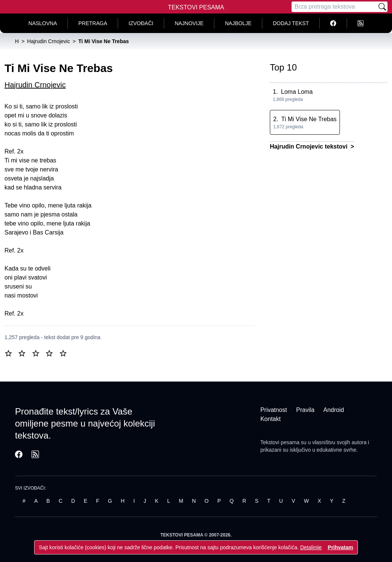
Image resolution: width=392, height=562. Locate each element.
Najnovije (189, 23)
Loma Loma (297, 92)
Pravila (305, 410)
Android (334, 410)
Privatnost (274, 410)
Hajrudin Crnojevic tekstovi (310, 147)
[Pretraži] (382, 7)
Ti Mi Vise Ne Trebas (309, 119)
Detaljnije (311, 547)
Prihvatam (341, 547)
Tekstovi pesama (280, 442)
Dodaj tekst (291, 23)
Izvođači (141, 23)
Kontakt (271, 419)
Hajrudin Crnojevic (35, 85)
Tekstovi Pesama (196, 7)
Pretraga (93, 23)
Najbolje (238, 23)
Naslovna (43, 23)
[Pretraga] (334, 7)
